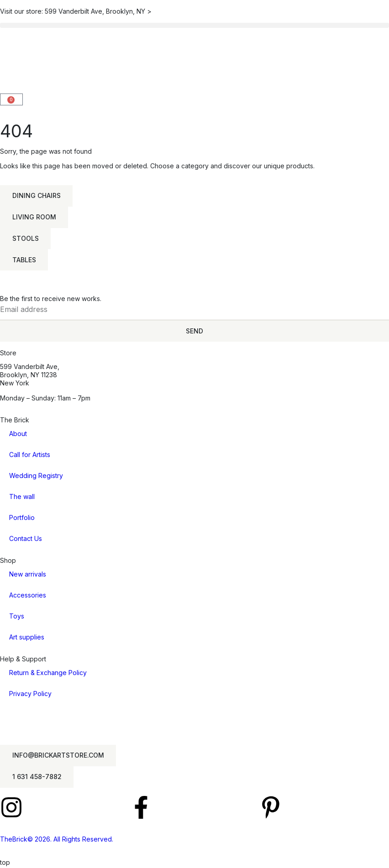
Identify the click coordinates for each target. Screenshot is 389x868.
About (18, 434)
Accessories (28, 596)
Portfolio (22, 518)
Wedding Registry (36, 476)
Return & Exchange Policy (48, 674)
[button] (194, 25)
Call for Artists (30, 455)
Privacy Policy (30, 695)
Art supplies (27, 638)
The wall (22, 497)
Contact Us (26, 539)
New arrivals (28, 575)
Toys (17, 617)
